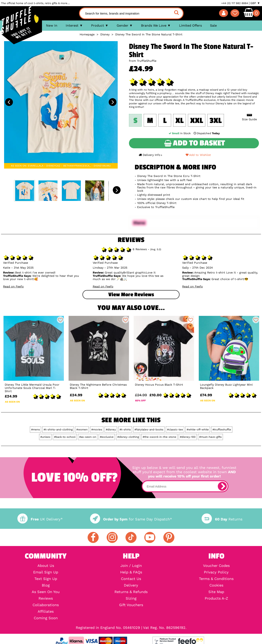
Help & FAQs (131, 572)
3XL (216, 121)
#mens (36, 430)
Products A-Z (216, 598)
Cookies (216, 585)
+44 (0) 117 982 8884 (235, 3)
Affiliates (46, 611)
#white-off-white (198, 430)
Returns (222, 519)
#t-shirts (125, 430)
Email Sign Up (46, 572)
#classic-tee (175, 430)
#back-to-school (65, 437)
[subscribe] (222, 486)
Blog (46, 585)
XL (180, 121)
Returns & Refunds (131, 592)
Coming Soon (46, 618)
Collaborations (46, 605)
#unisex (45, 437)
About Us (46, 566)
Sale (213, 25)
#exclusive (107, 437)
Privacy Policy (216, 572)
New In (52, 25)
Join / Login (131, 566)
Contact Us (131, 579)
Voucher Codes (216, 566)
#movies (97, 430)
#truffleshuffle (222, 430)
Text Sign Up (46, 579)
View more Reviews (131, 295)
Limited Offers (190, 25)
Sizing (131, 598)
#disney (111, 430)
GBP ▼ (255, 3)
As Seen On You (46, 592)
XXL (197, 121)
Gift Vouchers (131, 605)
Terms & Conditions (216, 579)
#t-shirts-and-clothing (58, 430)
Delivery (131, 585)
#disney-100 (188, 437)
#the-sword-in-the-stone (159, 437)
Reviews (46, 598)
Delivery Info (150, 155)
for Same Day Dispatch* (131, 519)
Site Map (216, 592)
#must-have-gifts (210, 437)
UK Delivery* (40, 519)
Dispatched (206, 133)
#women (82, 430)
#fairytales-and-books (149, 430)
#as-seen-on (88, 437)
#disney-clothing (128, 437)
